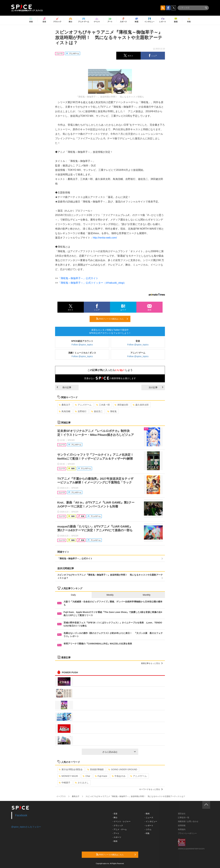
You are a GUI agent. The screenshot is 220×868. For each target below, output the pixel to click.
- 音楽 (115, 814)
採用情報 (182, 826)
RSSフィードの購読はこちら (112, 319)
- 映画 (115, 841)
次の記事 (156, 387)
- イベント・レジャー (122, 821)
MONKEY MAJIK (68, 776)
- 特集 (147, 833)
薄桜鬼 (112, 411)
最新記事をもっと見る (152, 663)
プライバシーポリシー (187, 833)
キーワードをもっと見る (151, 789)
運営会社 (182, 814)
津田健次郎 (121, 405)
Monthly (147, 595)
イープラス (61, 796)
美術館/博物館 (95, 769)
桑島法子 (65, 405)
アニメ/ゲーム (83, 405)
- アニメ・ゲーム (120, 829)
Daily (73, 595)
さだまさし (82, 783)
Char (86, 776)
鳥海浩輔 (65, 411)
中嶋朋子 (65, 783)
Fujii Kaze (101, 776)
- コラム (148, 829)
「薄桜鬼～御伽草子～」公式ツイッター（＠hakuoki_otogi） (92, 283)
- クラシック (118, 826)
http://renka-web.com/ (105, 238)
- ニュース (149, 818)
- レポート (149, 826)
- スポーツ (117, 837)
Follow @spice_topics (82, 345)
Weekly (110, 595)
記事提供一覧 (184, 818)
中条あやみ (119, 776)
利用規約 (182, 829)
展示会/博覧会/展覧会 (71, 769)
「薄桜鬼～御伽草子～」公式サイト (78, 278)
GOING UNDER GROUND (123, 769)
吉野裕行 (81, 411)
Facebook (21, 815)
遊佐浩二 (97, 411)
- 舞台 (115, 818)
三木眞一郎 (103, 405)
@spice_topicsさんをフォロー (26, 827)
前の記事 (64, 387)
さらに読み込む (119, 752)
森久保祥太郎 (141, 405)
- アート (116, 833)
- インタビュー (151, 821)
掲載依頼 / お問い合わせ (188, 821)
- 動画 (147, 814)
